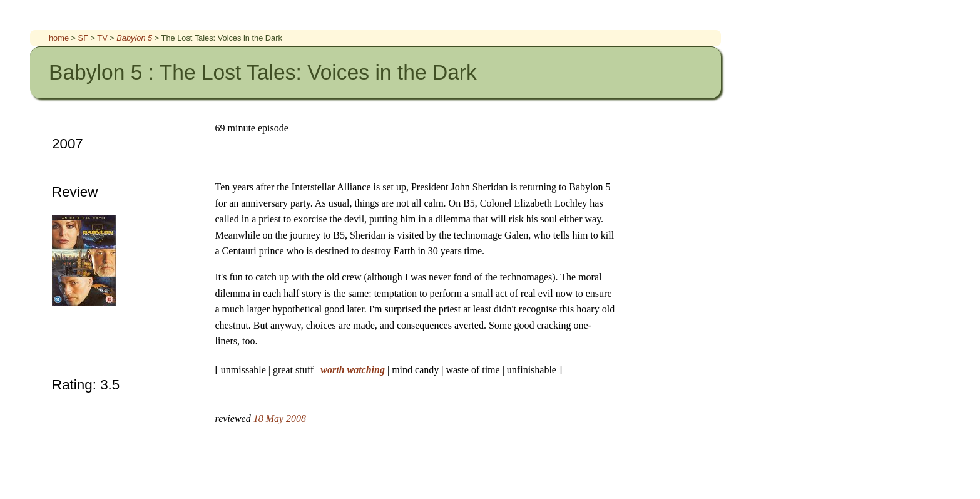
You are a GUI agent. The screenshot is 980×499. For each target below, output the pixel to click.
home (60, 38)
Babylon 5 (135, 38)
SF (84, 38)
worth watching (354, 370)
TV (103, 38)
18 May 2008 (280, 419)
